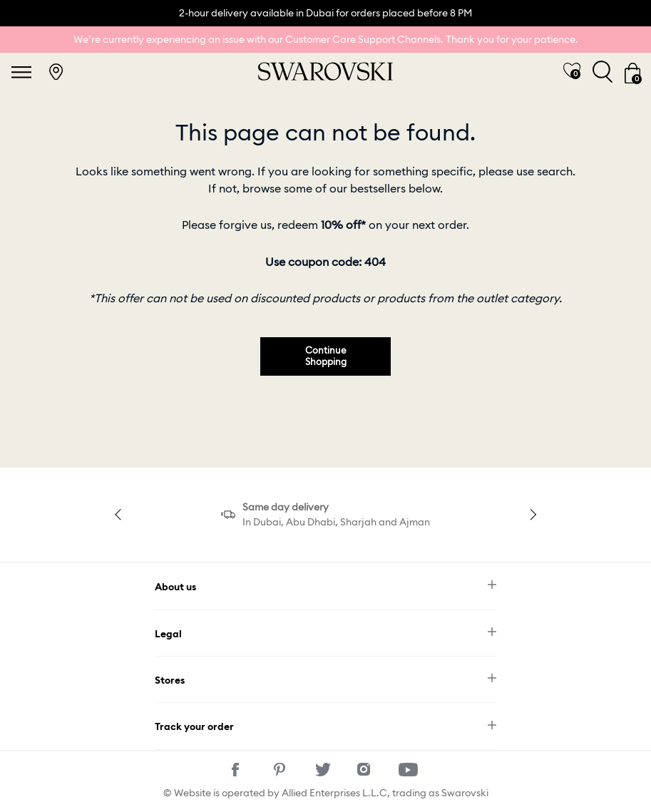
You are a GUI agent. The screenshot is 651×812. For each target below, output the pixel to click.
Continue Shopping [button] (326, 356)
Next (531, 515)
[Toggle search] (603, 72)
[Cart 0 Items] (632, 72)
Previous (120, 515)
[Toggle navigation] (21, 72)
